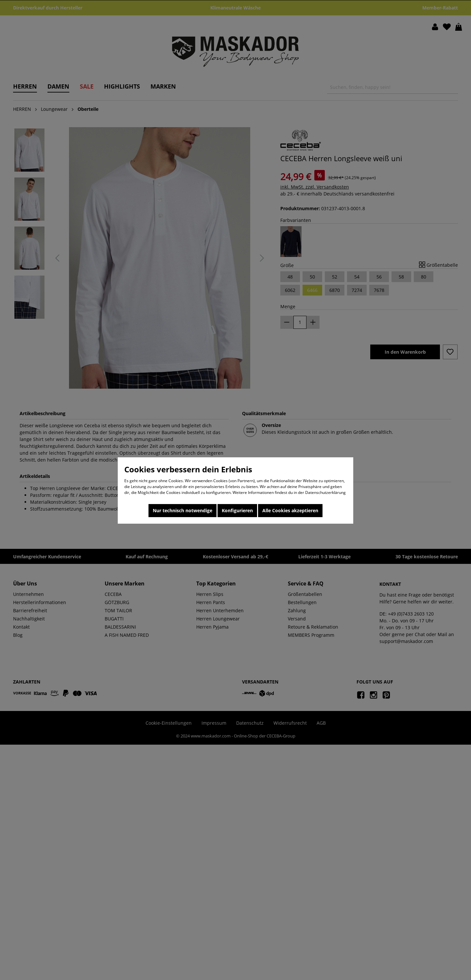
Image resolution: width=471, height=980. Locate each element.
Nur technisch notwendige (183, 510)
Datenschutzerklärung (325, 492)
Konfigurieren (237, 510)
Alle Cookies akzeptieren (290, 510)
